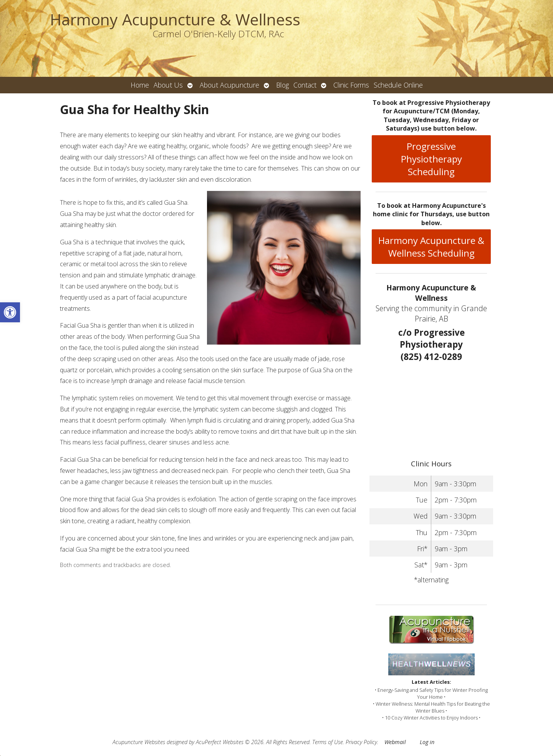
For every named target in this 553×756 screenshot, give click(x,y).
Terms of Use (328, 742)
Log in (427, 742)
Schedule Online (398, 85)
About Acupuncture (229, 85)
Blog (282, 85)
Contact (305, 85)
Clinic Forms (351, 85)
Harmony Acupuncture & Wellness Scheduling (431, 247)
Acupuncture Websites (139, 742)
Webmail (395, 742)
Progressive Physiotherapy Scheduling (431, 159)
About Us (168, 85)
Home (140, 85)
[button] (10, 312)
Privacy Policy (361, 742)
